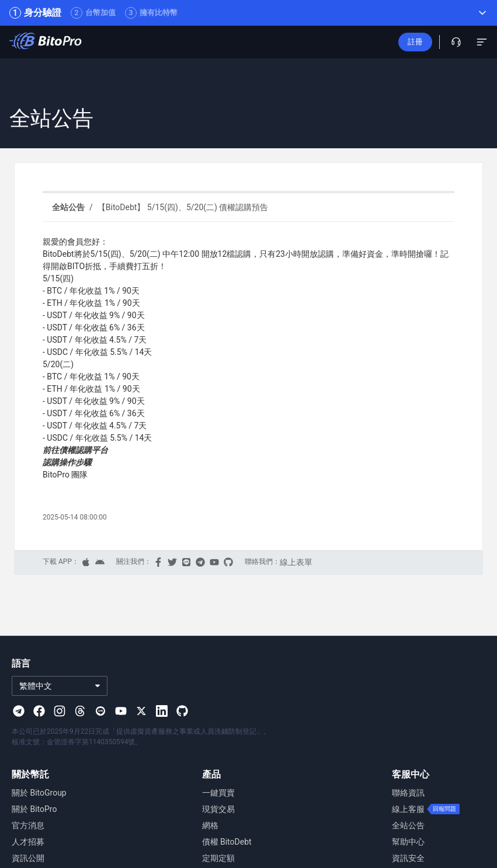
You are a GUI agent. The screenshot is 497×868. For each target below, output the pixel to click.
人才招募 (28, 842)
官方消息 (28, 825)
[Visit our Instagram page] (60, 711)
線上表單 (296, 562)
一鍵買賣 (218, 793)
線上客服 (408, 809)
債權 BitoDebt (227, 842)
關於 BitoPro (34, 809)
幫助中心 (408, 842)
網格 (210, 825)
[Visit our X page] (141, 711)
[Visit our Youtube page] (121, 711)
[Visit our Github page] (182, 711)
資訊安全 (408, 858)
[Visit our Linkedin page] (162, 711)
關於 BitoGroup (39, 793)
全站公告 (408, 825)
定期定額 (218, 858)
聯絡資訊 (408, 793)
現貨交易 (218, 809)
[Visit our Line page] (100, 711)
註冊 (415, 42)
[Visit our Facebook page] (39, 711)
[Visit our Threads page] (80, 711)
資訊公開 (28, 858)
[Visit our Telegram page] (19, 711)
